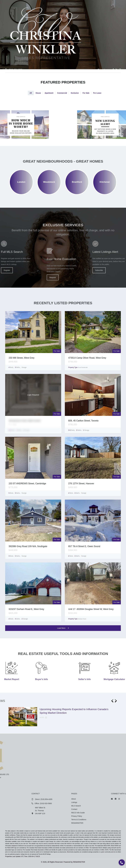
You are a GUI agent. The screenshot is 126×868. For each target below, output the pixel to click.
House (38, 93)
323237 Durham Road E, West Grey (26, 609)
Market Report (72, 77)
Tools (57, 77)
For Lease (97, 93)
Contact (99, 77)
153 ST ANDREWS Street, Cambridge (27, 483)
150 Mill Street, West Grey (22, 358)
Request (53, 302)
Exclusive (75, 93)
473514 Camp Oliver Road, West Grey (87, 358)
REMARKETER (79, 862)
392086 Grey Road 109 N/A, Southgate (28, 546)
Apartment (49, 93)
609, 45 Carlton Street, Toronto (83, 421)
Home (10, 77)
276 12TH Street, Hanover (81, 483)
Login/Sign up (103, 70)
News (87, 77)
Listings (33, 77)
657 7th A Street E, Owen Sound (84, 546)
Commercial (62, 93)
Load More (63, 628)
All (31, 93)
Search (45, 77)
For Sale (86, 93)
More (43, 717)
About (21, 77)
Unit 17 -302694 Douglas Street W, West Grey (91, 609)
